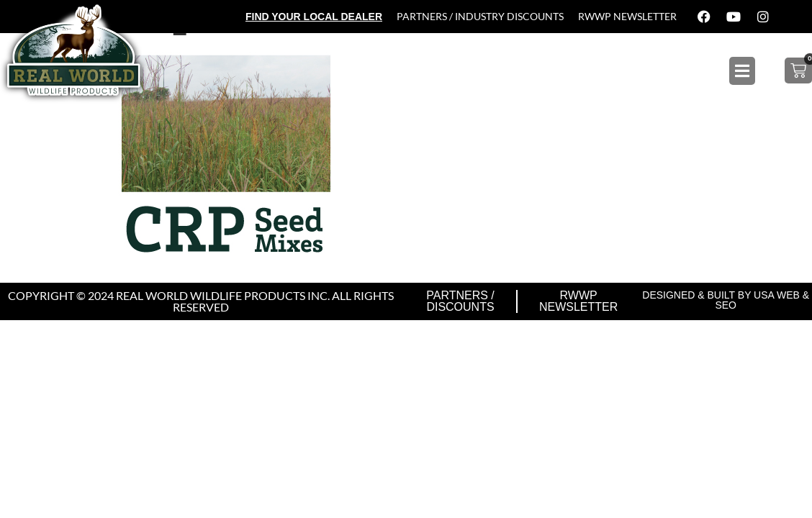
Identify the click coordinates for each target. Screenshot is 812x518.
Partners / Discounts (460, 301)
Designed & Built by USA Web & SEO (726, 300)
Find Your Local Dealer (314, 17)
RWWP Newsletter (627, 16)
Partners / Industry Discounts (480, 16)
